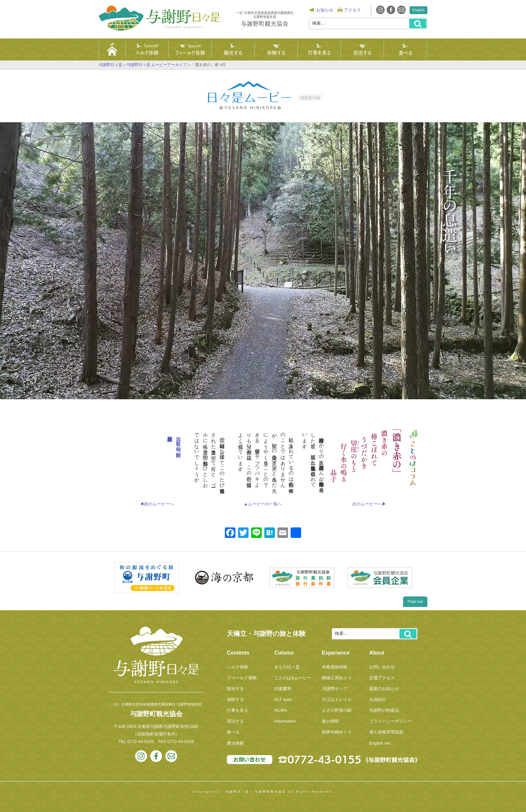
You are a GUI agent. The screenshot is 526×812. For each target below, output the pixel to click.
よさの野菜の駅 (337, 710)
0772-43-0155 (141, 742)
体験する (276, 52)
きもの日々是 (287, 667)
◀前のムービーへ (157, 504)
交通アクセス (382, 678)
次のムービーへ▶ (369, 504)
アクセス (352, 10)
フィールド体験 (190, 52)
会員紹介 (378, 699)
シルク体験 (147, 52)
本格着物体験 (335, 667)
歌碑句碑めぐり (337, 732)
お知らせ (325, 10)
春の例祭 (330, 721)
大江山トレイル (337, 699)
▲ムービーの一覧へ (263, 504)
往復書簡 (283, 689)
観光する (233, 52)
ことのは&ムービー (293, 678)
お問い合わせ (382, 667)
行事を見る (319, 52)
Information (285, 721)
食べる (405, 52)
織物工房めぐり (337, 678)
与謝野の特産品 (384, 710)
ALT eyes (283, 699)
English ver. (380, 743)
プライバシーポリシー (391, 721)
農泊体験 (235, 743)
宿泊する (362, 52)
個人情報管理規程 (386, 732)
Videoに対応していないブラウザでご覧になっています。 (263, 261)
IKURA (281, 710)
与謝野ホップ (335, 689)
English (418, 10)
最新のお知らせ (384, 689)
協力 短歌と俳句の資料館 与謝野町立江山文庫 (179, 441)
